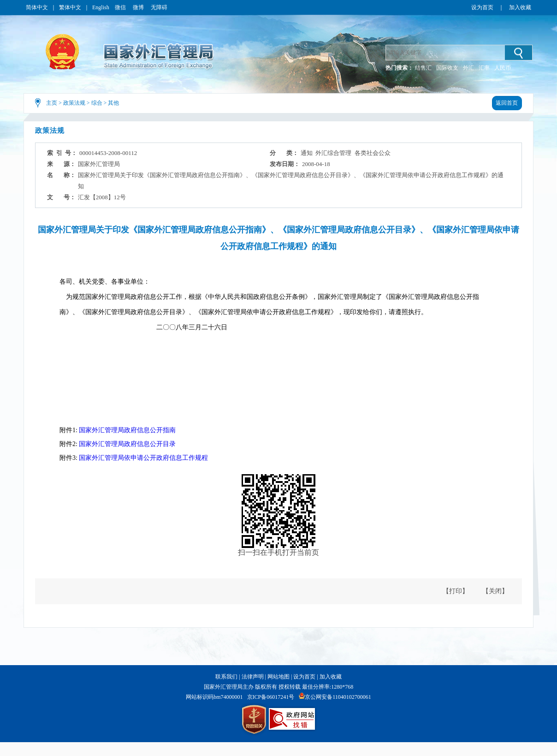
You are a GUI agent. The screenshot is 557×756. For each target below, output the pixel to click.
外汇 (468, 68)
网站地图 (278, 677)
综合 (97, 103)
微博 (139, 7)
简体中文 (37, 7)
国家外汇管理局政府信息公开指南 (127, 430)
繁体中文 (70, 7)
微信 (121, 7)
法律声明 (253, 677)
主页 (52, 103)
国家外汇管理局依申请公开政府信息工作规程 (143, 458)
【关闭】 (495, 591)
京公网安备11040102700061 (338, 697)
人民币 (503, 68)
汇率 (484, 68)
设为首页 (482, 7)
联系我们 (226, 677)
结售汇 (423, 68)
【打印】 (456, 591)
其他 (113, 103)
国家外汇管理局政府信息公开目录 (127, 444)
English (101, 7)
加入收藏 (520, 7)
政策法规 (74, 103)
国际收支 (447, 68)
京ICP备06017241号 (271, 697)
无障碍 (159, 7)
